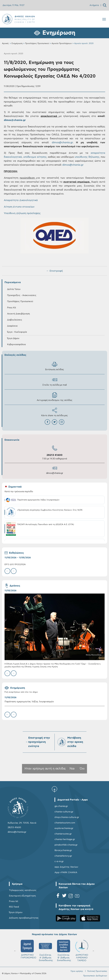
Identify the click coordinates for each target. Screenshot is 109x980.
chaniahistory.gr (63, 856)
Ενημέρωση (17, 43)
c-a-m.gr (59, 861)
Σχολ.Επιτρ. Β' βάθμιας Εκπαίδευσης (64, 951)
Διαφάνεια (12, 326)
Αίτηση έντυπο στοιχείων (19, 207)
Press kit (14, 901)
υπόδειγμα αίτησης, (35, 157)
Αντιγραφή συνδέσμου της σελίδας (55, 397)
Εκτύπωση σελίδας (55, 366)
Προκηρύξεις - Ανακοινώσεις (22, 295)
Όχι (82, 769)
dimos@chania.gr (55, 473)
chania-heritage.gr (65, 839)
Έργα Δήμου (13, 338)
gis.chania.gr (61, 806)
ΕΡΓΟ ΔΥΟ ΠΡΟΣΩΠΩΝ (15, 565)
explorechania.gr (64, 828)
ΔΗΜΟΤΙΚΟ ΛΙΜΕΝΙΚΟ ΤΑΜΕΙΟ (82, 951)
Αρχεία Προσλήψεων (62, 43)
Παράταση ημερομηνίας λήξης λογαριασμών (29, 702)
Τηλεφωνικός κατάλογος (23, 890)
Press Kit (12, 308)
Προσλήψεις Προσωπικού (37, 43)
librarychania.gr (63, 850)
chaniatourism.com (65, 823)
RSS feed (14, 907)
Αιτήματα (94, 5)
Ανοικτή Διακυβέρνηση (18, 314)
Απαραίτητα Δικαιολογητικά (21, 200)
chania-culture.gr (64, 812)
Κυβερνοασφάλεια (16, 344)
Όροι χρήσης (77, 971)
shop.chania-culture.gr (67, 817)
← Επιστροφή (54, 271)
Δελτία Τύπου (14, 289)
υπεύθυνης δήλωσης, (87, 157)
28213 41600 (54, 455)
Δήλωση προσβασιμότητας (24, 918)
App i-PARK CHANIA (66, 872)
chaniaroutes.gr (63, 834)
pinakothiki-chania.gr (66, 845)
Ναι (72, 769)
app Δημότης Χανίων (66, 867)
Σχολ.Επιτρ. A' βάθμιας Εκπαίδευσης (46, 951)
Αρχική (5, 43)
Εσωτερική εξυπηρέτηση (22, 896)
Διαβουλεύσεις (15, 320)
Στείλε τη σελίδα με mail (55, 382)
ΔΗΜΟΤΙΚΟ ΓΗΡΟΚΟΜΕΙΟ (28, 949)
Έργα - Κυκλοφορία (17, 332)
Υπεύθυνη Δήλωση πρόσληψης (22, 213)
